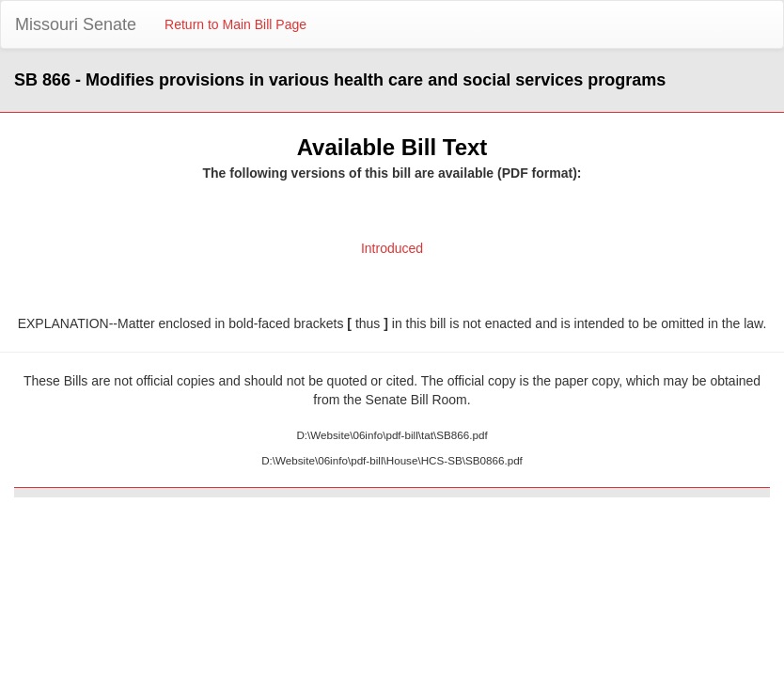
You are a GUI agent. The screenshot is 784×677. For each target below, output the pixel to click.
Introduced (392, 248)
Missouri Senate (76, 24)
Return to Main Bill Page (235, 24)
